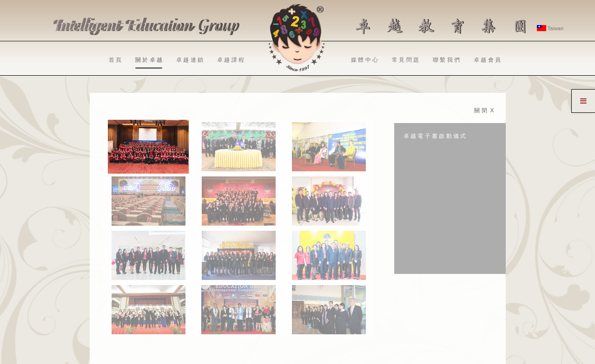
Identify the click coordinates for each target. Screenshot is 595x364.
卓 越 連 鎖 (190, 60)
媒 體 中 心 (364, 60)
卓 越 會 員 (487, 60)
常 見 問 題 (405, 60)
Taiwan (550, 28)
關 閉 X (484, 110)
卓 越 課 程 (231, 60)
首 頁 (115, 60)
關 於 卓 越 (149, 63)
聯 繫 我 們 (446, 60)
